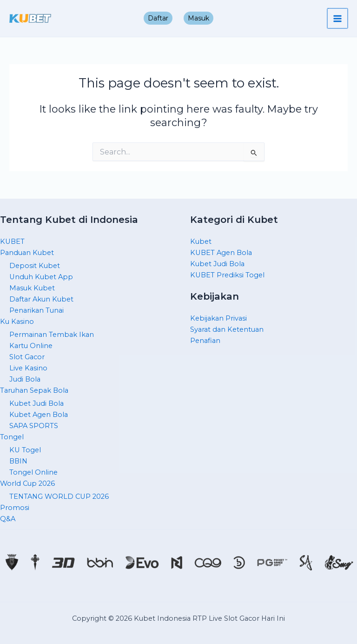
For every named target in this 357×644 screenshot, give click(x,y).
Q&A (8, 519)
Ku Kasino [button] (17, 322)
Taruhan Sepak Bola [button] (34, 390)
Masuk (198, 18)
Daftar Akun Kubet (41, 299)
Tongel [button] (12, 437)
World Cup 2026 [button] (27, 483)
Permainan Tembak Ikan (52, 335)
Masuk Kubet (32, 288)
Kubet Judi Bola (36, 403)
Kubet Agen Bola (39, 415)
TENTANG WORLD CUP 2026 (59, 496)
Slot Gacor (27, 357)
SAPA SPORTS (34, 426)
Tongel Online (33, 472)
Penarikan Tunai (36, 310)
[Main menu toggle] (338, 19)
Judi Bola (25, 379)
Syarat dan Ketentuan (227, 329)
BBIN (18, 461)
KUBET (12, 241)
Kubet (201, 241)
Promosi (15, 508)
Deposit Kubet (35, 266)
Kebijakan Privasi (218, 318)
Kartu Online (31, 346)
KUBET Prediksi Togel (227, 275)
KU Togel (25, 450)
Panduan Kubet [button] (27, 253)
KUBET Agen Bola (221, 253)
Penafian (205, 341)
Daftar (158, 18)
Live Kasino (28, 368)
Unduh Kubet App (41, 277)
